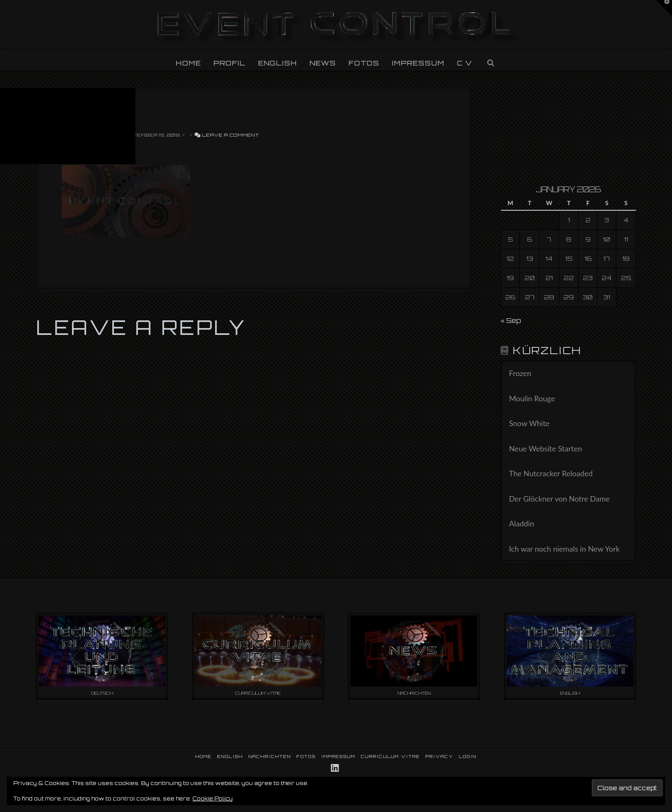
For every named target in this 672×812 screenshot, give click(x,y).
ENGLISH (230, 756)
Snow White (529, 423)
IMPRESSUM (338, 756)
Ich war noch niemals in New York (564, 549)
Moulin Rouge (532, 399)
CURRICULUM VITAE (390, 756)
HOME (204, 756)
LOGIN (468, 756)
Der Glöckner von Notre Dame (559, 499)
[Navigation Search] (490, 60)
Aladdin (522, 524)
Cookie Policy (213, 799)
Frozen (520, 373)
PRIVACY (439, 756)
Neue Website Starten (546, 449)
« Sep (511, 320)
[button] (664, 8)
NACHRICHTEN (270, 756)
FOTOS (306, 756)
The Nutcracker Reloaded (551, 473)
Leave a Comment (227, 135)
